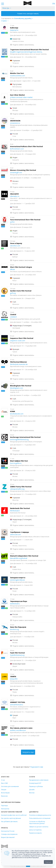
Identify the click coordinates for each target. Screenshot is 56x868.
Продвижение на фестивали (39, 780)
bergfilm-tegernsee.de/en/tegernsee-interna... (26, 52)
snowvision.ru (15, 123)
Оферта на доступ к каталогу (39, 827)
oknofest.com (15, 246)
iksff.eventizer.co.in (17, 149)
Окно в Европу (16, 243)
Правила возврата (35, 833)
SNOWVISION (15, 121)
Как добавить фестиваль (9, 821)
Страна (4, 21)
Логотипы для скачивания (10, 786)
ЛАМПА (13, 676)
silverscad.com (15, 535)
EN (54, 4)
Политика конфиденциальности (40, 815)
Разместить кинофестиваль (28, 14)
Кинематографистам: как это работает (14, 815)
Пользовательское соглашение (40, 818)
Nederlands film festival (20, 508)
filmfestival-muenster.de (19, 364)
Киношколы (5, 809)
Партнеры (4, 805)
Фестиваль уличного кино (21, 728)
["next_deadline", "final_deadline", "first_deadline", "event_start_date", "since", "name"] (24, 18)
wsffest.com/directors (18, 730)
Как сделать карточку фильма (11, 818)
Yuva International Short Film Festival (25, 220)
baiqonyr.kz (14, 30)
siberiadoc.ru (15, 196)
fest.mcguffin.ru (16, 463)
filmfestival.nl (15, 511)
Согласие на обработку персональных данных (37, 822)
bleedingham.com (17, 388)
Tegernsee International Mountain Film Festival (29, 50)
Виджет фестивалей (8, 837)
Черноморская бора (19, 601)
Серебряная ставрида (20, 532)
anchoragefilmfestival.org (19, 440)
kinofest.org (14, 629)
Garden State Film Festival (21, 291)
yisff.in (12, 222)
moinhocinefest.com (18, 76)
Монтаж (32, 793)
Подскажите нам (37, 767)
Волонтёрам (5, 793)
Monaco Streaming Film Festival (23, 170)
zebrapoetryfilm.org (17, 489)
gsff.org (13, 293)
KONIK (13, 411)
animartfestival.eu (17, 705)
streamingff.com (16, 173)
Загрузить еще (28, 752)
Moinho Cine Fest (17, 73)
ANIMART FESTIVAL (18, 702)
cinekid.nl (13, 317)
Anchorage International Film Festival (25, 437)
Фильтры (6, 8)
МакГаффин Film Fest (19, 461)
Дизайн (32, 790)
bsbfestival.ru (15, 604)
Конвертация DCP (35, 783)
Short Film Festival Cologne (21, 267)
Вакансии (4, 796)
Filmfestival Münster (19, 362)
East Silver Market (18, 95)
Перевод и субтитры (36, 786)
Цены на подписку (35, 830)
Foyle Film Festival (17, 653)
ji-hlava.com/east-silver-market (21, 97)
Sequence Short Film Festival (22, 338)
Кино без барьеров (18, 627)
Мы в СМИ (4, 783)
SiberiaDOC (15, 194)
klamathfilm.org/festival (19, 558)
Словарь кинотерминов (9, 834)
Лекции (4, 790)
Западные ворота (18, 578)
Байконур (14, 28)
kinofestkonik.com (17, 414)
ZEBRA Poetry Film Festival (21, 487)
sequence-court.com (18, 341)
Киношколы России (8, 831)
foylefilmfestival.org (17, 655)
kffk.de (12, 269)
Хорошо (48, 862)
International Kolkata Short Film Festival (26, 146)
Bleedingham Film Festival (21, 386)
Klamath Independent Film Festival (24, 556)
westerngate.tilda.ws (18, 580)
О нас (3, 780)
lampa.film (14, 679)
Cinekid (13, 314)
